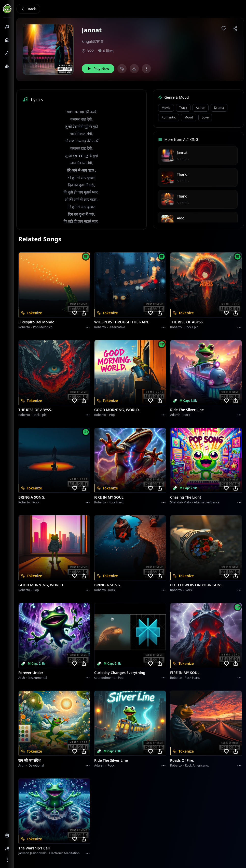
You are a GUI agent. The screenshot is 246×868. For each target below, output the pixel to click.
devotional (36, 765)
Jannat (182, 152)
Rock (187, 415)
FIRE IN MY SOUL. (109, 497)
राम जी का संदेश (30, 760)
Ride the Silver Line (187, 410)
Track (183, 108)
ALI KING (183, 159)
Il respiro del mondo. (37, 322)
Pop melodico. (43, 327)
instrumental (38, 678)
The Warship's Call (34, 848)
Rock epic (191, 327)
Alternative (117, 327)
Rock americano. (197, 765)
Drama (219, 108)
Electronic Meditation (64, 853)
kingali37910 (92, 41)
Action (201, 108)
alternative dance (207, 502)
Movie (166, 108)
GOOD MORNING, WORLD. (117, 410)
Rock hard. (116, 502)
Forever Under (31, 673)
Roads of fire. (182, 760)
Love (205, 117)
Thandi (182, 174)
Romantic (169, 117)
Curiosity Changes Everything (120, 673)
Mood (189, 117)
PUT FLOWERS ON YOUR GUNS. (197, 585)
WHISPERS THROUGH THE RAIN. (122, 322)
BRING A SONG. (32, 497)
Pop (112, 415)
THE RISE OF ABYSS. (187, 322)
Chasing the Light (186, 497)
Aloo (181, 218)
